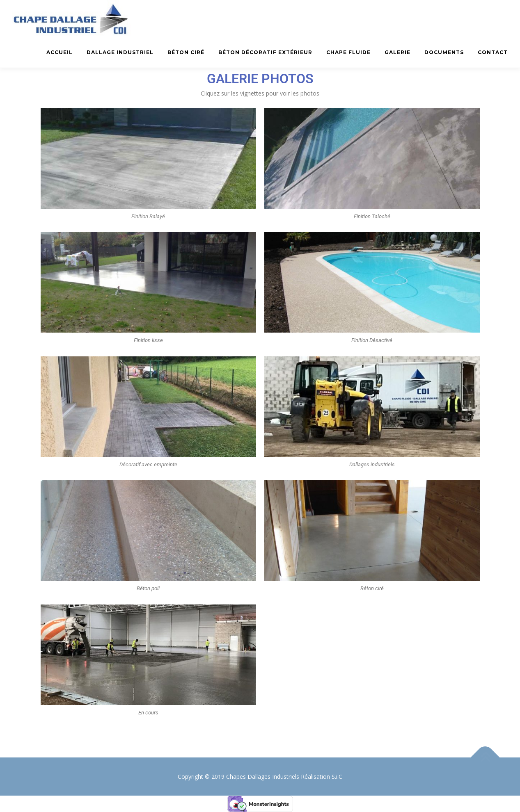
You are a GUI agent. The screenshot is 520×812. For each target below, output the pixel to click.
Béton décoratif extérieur (265, 52)
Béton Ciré (186, 52)
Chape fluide (348, 52)
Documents (444, 52)
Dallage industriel (120, 52)
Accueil (60, 52)
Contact (493, 52)
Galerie (397, 52)
